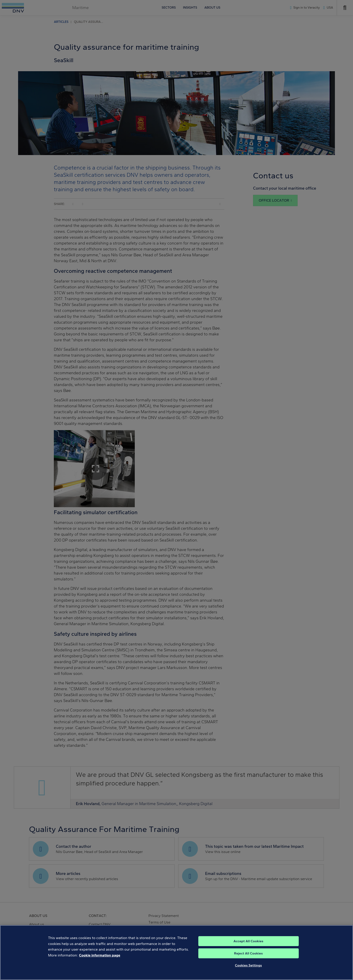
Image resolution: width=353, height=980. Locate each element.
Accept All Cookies (248, 944)
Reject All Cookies (248, 956)
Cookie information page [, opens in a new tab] (100, 958)
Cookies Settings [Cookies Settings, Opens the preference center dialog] (248, 968)
